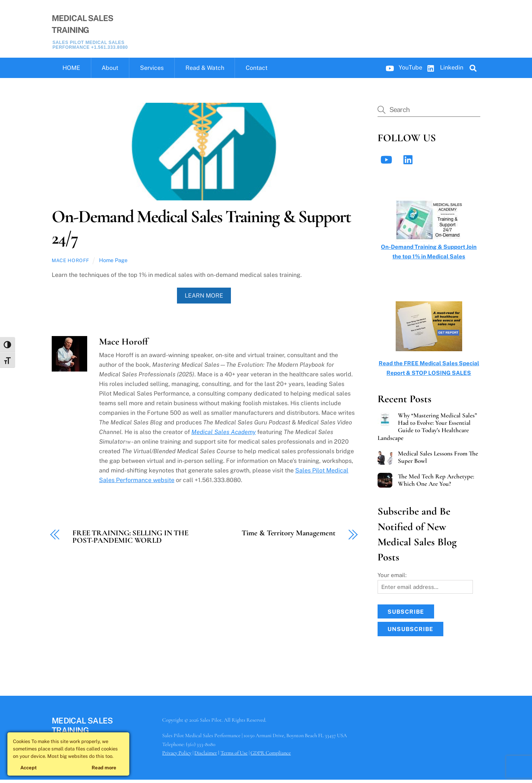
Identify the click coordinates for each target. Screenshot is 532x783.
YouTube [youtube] (402, 70)
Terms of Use (234, 756)
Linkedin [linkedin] (444, 70)
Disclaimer (206, 756)
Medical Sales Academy (224, 435)
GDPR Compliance (271, 756)
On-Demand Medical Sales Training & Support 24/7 (201, 230)
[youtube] (388, 162)
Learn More (204, 299)
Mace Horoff (71, 264)
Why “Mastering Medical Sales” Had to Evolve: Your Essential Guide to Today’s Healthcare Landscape (427, 430)
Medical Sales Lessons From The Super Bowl (438, 460)
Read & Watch (205, 71)
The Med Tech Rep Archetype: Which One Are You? (436, 484)
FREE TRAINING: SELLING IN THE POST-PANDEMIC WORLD (130, 540)
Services (152, 71)
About (110, 71)
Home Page (113, 263)
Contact (257, 71)
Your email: (392, 578)
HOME (71, 71)
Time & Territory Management (288, 536)
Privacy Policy (177, 756)
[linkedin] (410, 162)
